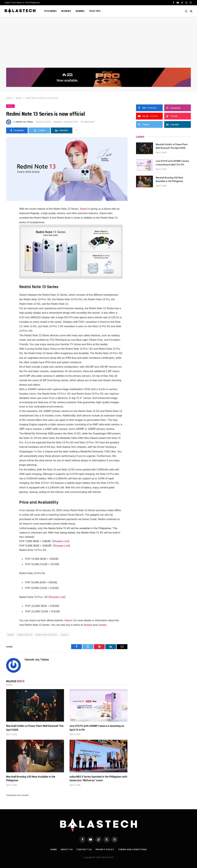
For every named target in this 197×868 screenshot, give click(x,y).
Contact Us (84, 849)
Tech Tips (95, 11)
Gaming (80, 11)
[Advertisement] (98, 45)
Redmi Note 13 (25, 635)
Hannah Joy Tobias (24, 122)
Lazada (102, 625)
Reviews (66, 11)
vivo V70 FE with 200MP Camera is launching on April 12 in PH (97, 728)
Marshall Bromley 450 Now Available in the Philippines (31, 779)
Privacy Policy (105, 849)
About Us (67, 849)
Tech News (50, 11)
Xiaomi (84, 209)
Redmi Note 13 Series (47, 635)
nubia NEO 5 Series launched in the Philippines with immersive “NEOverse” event (98, 779)
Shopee (88, 625)
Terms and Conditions (132, 849)
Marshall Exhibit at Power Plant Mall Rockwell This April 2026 (35, 728)
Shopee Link (61, 541)
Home (54, 849)
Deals (10, 106)
